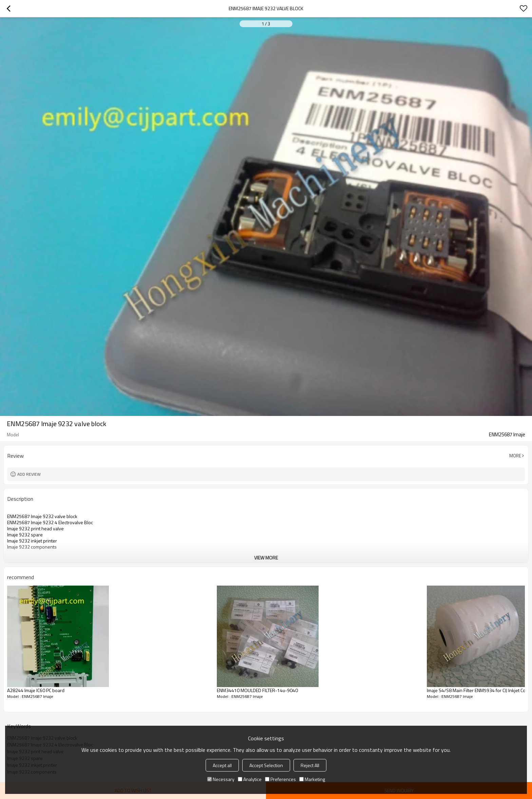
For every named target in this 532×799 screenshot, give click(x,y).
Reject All (310, 765)
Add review (29, 474)
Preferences (280, 779)
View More (266, 558)
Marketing (312, 779)
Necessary (221, 779)
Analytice (250, 779)
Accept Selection (266, 765)
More (515, 456)
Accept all (222, 765)
